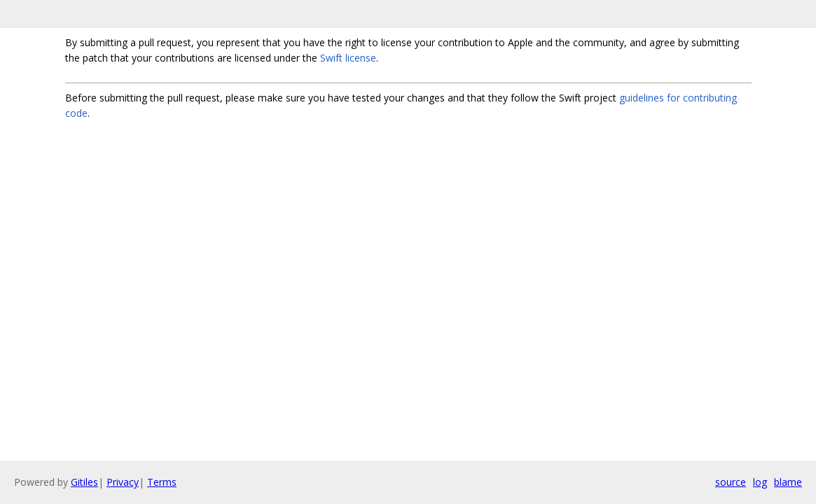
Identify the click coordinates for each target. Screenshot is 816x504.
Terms (162, 482)
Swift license (348, 58)
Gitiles (84, 482)
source (731, 482)
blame (788, 482)
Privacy (123, 482)
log (760, 482)
